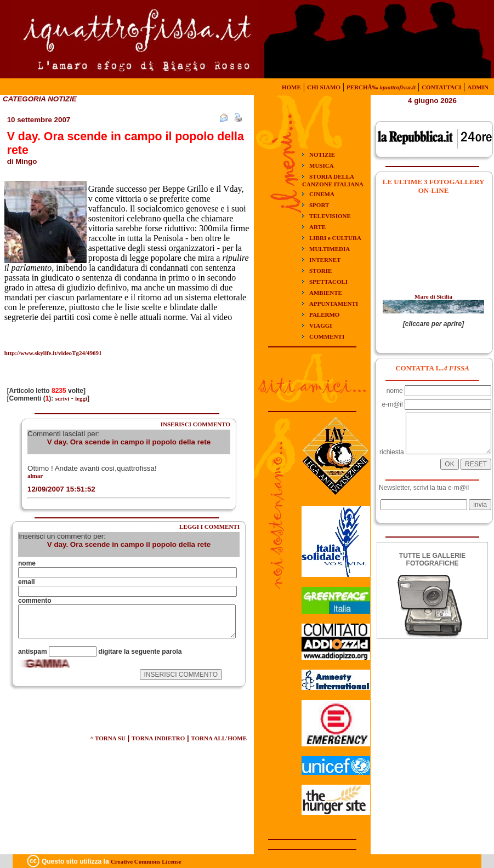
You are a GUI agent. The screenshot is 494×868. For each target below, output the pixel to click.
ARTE (317, 227)
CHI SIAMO (324, 87)
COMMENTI (327, 336)
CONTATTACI (441, 87)
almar (35, 476)
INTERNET (325, 260)
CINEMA (322, 194)
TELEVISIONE (330, 216)
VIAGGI (321, 325)
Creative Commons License (146, 861)
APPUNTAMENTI (334, 304)
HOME (291, 87)
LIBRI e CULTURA (335, 238)
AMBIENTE (326, 293)
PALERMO (324, 315)
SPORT (319, 205)
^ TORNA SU (108, 738)
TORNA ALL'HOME (219, 738)
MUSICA (322, 165)
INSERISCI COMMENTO (195, 424)
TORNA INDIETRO (158, 738)
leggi (81, 398)
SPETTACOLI (328, 282)
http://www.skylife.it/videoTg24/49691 (53, 353)
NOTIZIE (322, 155)
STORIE (320, 271)
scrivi (63, 398)
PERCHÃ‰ (381, 87)
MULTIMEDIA (330, 249)
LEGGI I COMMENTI (209, 527)
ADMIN (478, 87)
